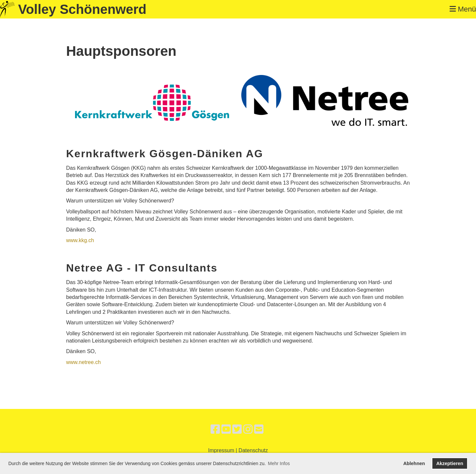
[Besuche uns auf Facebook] (215, 429)
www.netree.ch (83, 362)
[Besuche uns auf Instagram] (248, 429)
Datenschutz (253, 450)
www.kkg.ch (80, 240)
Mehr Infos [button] (279, 463)
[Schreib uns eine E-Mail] (259, 429)
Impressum (221, 450)
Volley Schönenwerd (82, 9)
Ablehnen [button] (414, 463)
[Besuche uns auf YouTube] (226, 429)
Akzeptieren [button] (450, 463)
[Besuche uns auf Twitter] (237, 429)
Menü (463, 9)
